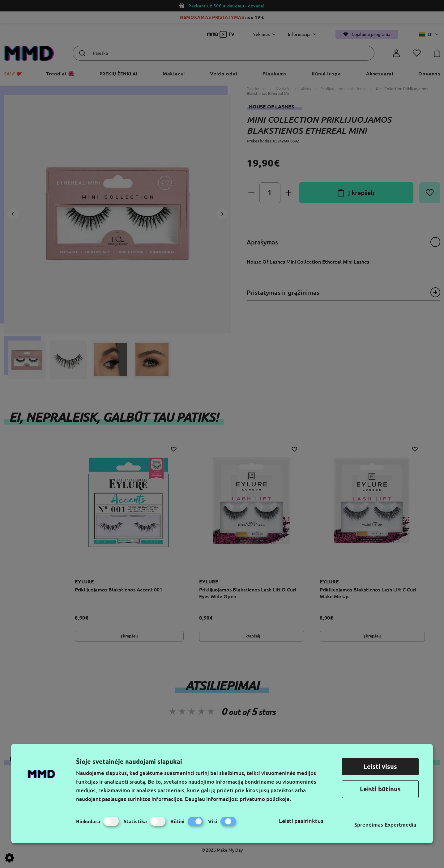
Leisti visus (380, 766)
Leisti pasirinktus (301, 821)
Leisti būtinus (380, 789)
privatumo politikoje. (265, 799)
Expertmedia (400, 825)
